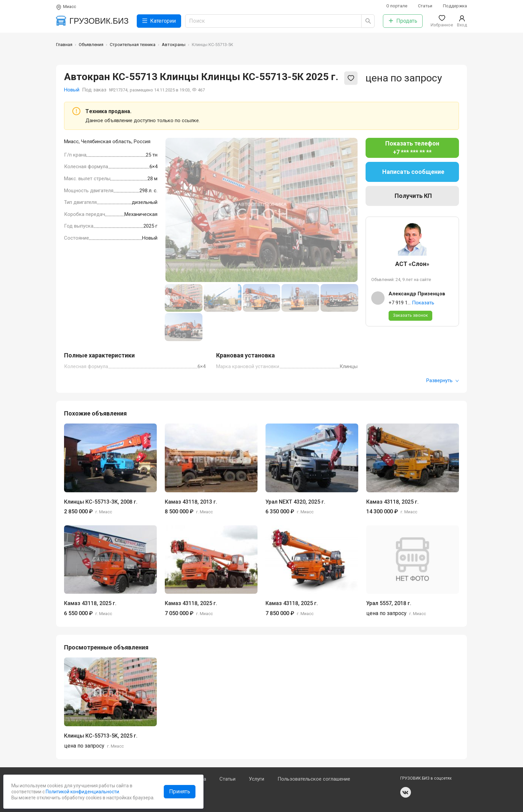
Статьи (425, 6)
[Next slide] (348, 210)
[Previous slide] (175, 210)
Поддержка (455, 6)
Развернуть (443, 380)
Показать (423, 303)
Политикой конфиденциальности (82, 792)
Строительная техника (133, 45)
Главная (64, 45)
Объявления (91, 45)
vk (406, 792)
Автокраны (174, 45)
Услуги (256, 779)
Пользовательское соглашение (314, 779)
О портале (397, 6)
